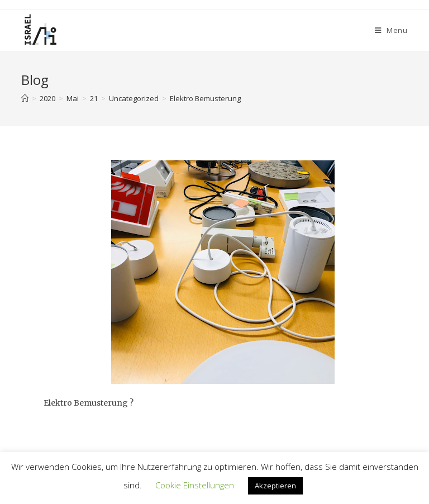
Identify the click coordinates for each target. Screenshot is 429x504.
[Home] (25, 98)
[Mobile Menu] (391, 30)
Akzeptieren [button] (275, 486)
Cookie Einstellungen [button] (195, 485)
